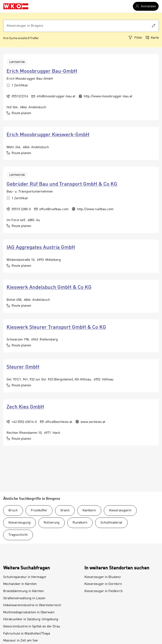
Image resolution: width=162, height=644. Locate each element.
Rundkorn (80, 523)
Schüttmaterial (111, 523)
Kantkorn (89, 511)
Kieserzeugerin (120, 511)
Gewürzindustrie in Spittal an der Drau (32, 627)
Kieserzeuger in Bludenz (103, 577)
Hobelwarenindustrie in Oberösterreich (32, 605)
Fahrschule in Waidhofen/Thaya (27, 634)
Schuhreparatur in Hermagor (25, 577)
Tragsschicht (18, 535)
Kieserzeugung (20, 523)
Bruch (13, 511)
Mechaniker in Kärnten (20, 584)
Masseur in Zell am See (20, 641)
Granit (65, 511)
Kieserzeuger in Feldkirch (104, 591)
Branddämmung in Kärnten (24, 591)
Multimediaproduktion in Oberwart (29, 612)
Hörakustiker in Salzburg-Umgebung (31, 619)
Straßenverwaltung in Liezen (24, 598)
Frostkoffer (39, 511)
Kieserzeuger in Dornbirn (103, 584)
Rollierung (52, 523)
